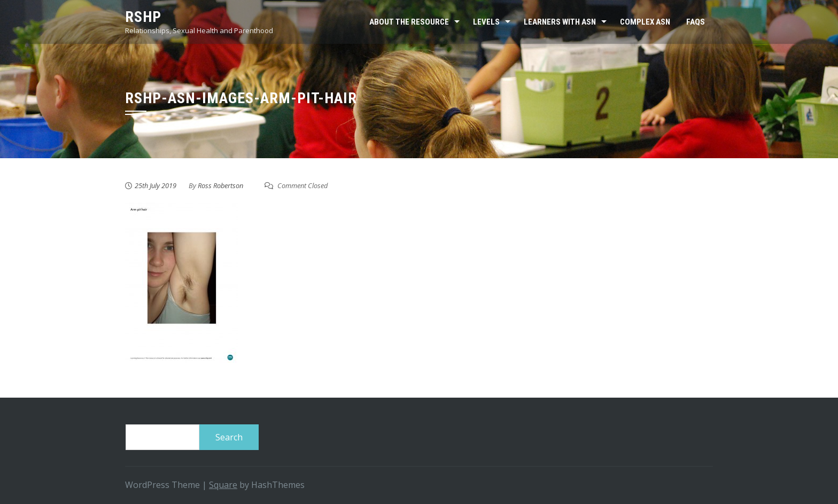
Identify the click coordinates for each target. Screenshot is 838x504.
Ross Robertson (220, 185)
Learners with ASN (560, 22)
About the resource (409, 22)
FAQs (696, 22)
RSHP (143, 17)
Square (223, 485)
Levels (486, 22)
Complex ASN (645, 22)
